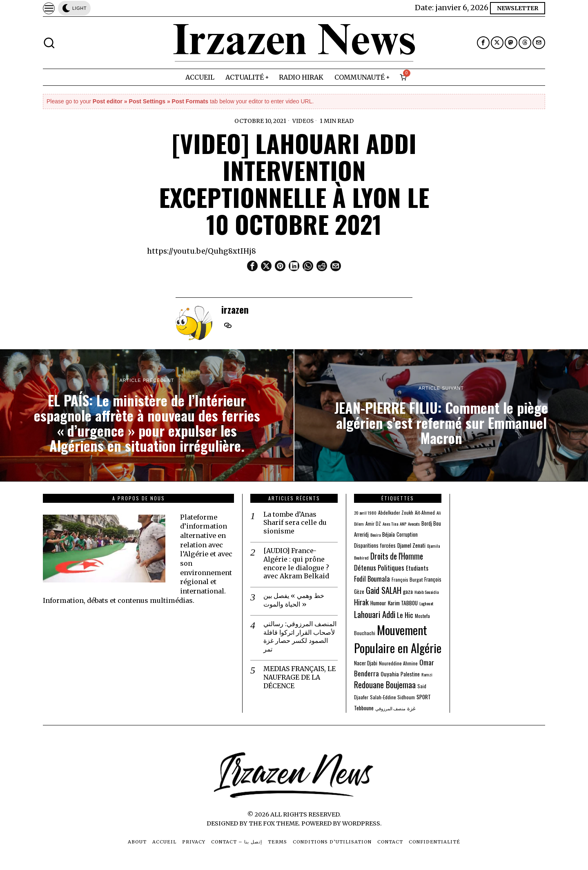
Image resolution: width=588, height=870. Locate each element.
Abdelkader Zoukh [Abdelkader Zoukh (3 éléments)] (396, 512)
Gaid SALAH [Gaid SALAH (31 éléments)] (384, 590)
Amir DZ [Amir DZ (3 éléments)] (373, 523)
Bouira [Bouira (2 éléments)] (375, 535)
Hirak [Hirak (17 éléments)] (361, 602)
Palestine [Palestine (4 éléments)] (410, 674)
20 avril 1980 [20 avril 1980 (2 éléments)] (365, 513)
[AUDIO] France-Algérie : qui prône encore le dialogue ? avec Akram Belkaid (296, 563)
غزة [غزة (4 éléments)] (411, 708)
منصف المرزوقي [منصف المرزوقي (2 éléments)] (390, 708)
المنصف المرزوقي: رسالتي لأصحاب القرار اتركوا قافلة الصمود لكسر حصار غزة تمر (300, 636)
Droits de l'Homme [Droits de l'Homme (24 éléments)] (397, 556)
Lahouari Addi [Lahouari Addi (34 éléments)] (375, 614)
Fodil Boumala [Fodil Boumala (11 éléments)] (372, 579)
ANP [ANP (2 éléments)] (403, 524)
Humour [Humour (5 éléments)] (378, 603)
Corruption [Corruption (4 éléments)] (407, 534)
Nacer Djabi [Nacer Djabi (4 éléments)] (366, 663)
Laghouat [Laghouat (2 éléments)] (426, 603)
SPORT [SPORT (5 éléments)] (424, 697)
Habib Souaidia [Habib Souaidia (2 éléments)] (427, 592)
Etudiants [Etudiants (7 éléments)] (417, 568)
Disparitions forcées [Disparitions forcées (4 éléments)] (375, 545)
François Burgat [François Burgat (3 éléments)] (407, 579)
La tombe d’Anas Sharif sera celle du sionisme (295, 523)
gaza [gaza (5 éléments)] (408, 591)
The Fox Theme (274, 823)
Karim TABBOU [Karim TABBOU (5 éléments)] (403, 603)
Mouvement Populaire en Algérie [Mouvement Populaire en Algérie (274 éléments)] (398, 639)
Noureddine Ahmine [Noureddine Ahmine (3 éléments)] (398, 663)
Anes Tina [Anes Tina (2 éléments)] (390, 524)
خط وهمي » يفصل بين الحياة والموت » (294, 600)
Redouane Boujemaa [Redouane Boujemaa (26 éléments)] (385, 685)
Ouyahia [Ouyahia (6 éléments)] (390, 674)
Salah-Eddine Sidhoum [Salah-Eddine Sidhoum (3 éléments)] (392, 697)
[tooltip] (483, 43)
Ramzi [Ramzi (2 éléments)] (427, 674)
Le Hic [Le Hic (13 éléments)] (405, 615)
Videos (303, 121)
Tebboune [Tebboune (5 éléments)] (364, 708)
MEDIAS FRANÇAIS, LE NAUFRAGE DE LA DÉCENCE (300, 677)
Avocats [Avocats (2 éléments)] (414, 524)
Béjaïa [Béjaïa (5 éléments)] (389, 534)
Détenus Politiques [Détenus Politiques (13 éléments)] (379, 568)
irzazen (235, 309)
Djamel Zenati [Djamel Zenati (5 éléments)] (411, 545)
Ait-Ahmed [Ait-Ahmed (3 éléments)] (425, 512)
